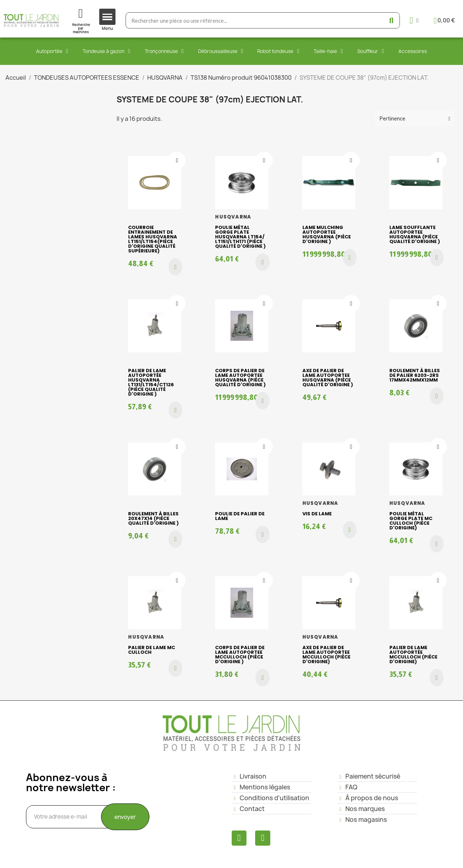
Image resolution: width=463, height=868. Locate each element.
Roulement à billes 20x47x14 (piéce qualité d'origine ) (153, 518)
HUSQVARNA (233, 217)
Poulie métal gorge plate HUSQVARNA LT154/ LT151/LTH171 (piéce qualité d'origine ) (240, 237)
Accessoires (413, 51)
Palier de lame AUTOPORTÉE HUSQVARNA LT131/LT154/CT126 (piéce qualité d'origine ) (151, 382)
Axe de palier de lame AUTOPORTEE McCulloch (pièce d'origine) (326, 655)
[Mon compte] (414, 20)
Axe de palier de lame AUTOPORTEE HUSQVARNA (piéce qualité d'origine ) (328, 378)
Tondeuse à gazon (106, 51)
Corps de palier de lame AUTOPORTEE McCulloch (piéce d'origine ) (240, 655)
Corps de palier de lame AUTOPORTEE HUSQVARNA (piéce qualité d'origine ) (240, 378)
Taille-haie (328, 51)
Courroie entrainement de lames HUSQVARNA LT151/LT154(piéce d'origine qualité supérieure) (153, 239)
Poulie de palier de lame (240, 516)
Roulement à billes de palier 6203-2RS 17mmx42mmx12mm (415, 375)
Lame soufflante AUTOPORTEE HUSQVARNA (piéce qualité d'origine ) (415, 234)
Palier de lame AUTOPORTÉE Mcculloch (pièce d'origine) (413, 655)
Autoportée (52, 51)
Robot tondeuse (278, 51)
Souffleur (371, 51)
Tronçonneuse (164, 51)
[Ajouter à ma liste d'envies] (177, 160)
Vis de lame (317, 514)
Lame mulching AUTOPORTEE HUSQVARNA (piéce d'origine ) (327, 234)
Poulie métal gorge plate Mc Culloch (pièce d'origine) (411, 521)
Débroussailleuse (221, 51)
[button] (175, 267)
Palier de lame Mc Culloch (152, 650)
